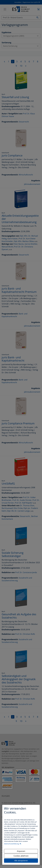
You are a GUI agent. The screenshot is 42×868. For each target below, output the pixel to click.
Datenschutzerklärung (12, 844)
